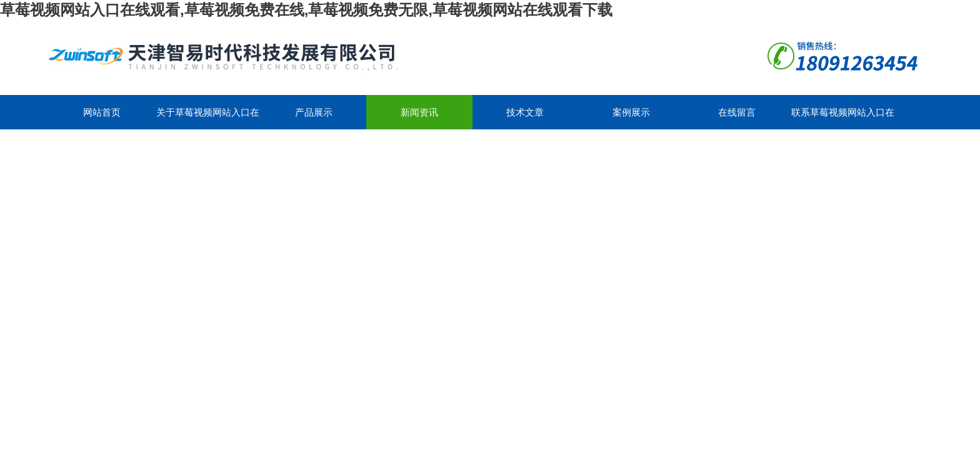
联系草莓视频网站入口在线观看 (843, 118)
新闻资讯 (419, 112)
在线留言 (737, 112)
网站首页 (102, 112)
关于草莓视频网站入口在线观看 (208, 118)
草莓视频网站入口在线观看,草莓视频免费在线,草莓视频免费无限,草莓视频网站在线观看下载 (306, 10)
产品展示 (314, 112)
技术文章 (525, 112)
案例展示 (631, 112)
